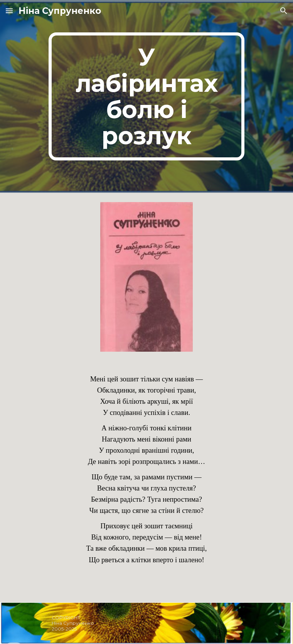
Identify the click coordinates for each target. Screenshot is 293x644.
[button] (9, 11)
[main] (146, 96)
